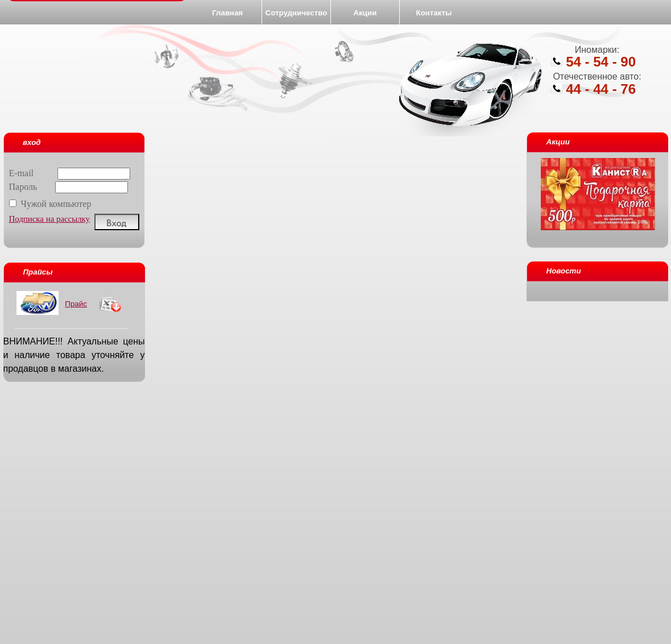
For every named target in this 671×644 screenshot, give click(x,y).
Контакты (434, 13)
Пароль (69, 187)
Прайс (76, 304)
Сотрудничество (297, 13)
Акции (365, 13)
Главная (227, 13)
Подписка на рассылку (50, 219)
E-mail (70, 173)
